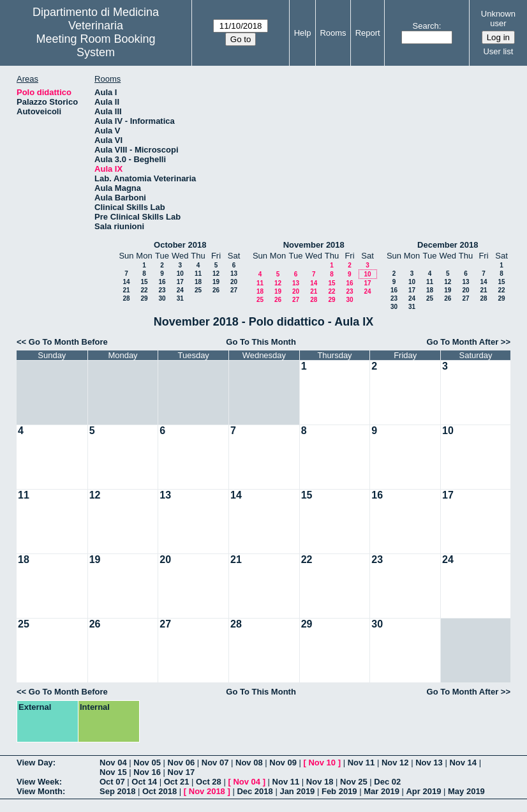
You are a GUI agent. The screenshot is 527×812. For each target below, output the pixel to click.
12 (216, 274)
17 (180, 282)
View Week (38, 782)
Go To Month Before (68, 342)
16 (162, 282)
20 (234, 282)
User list (498, 51)
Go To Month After (463, 342)
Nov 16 (147, 772)
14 (126, 282)
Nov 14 (463, 763)
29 (144, 298)
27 (234, 290)
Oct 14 (144, 782)
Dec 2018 (255, 791)
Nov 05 (147, 763)
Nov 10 (322, 763)
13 (234, 274)
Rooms (333, 33)
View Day (35, 763)
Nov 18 (320, 782)
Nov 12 (395, 763)
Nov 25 (354, 782)
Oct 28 (209, 782)
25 (198, 290)
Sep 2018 (117, 791)
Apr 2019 (423, 791)
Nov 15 (113, 772)
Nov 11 (361, 763)
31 (180, 298)
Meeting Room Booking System (95, 46)
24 (180, 290)
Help (303, 33)
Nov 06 (182, 763)
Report (368, 33)
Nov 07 (215, 763)
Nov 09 (283, 763)
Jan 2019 (297, 791)
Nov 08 (249, 763)
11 (198, 274)
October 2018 (180, 245)
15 (144, 282)
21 (126, 290)
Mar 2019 (382, 791)
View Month (40, 791)
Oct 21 (177, 782)
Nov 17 (182, 772)
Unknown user (498, 19)
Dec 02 (387, 782)
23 (162, 290)
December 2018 (448, 245)
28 (126, 298)
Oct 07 (112, 782)
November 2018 (314, 245)
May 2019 (466, 791)
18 (198, 282)
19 (216, 282)
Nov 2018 (207, 791)
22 (144, 290)
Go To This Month (261, 342)
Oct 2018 (160, 791)
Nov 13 (429, 763)
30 (162, 298)
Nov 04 (113, 763)
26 (216, 290)
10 (180, 274)
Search (426, 26)
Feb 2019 (339, 791)
